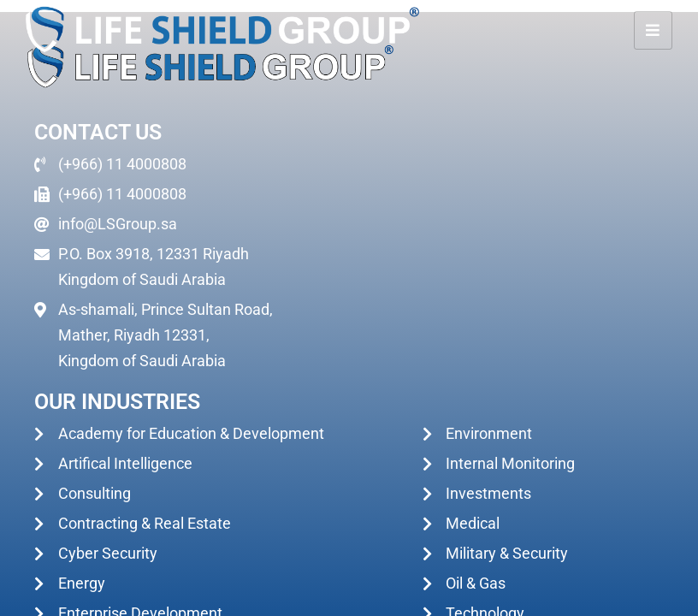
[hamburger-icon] (653, 30)
